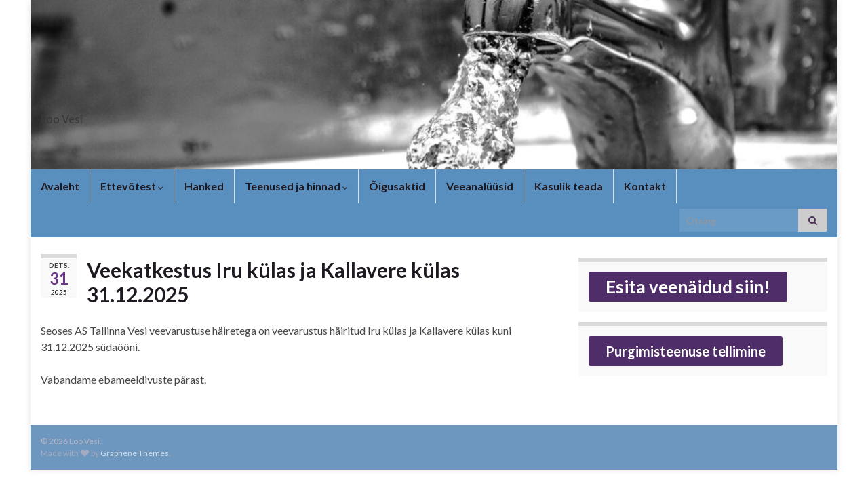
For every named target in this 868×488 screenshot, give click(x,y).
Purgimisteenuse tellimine (686, 351)
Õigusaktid (397, 186)
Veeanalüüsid (480, 186)
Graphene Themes (135, 453)
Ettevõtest (132, 186)
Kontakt (645, 186)
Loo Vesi (76, 115)
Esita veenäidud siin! (688, 287)
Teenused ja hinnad (296, 186)
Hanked (204, 186)
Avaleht (60, 186)
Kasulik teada (569, 186)
